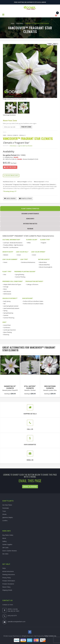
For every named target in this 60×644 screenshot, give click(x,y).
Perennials (6, 508)
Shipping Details (7, 590)
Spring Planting (20, 274)
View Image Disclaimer (9, 115)
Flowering (6, 334)
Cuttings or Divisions (32, 284)
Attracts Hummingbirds (46, 267)
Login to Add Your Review (25, 145)
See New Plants (7, 504)
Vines (5, 135)
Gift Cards (5, 547)
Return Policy (6, 586)
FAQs (4, 568)
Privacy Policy (7, 577)
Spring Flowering (8, 313)
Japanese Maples (8, 517)
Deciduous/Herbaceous (28, 262)
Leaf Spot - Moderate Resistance (13, 242)
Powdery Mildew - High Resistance (13, 245)
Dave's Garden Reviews (10, 550)
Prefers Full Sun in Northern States (33, 301)
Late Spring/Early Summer (11, 306)
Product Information (9, 580)
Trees (4, 511)
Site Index (5, 553)
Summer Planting (20, 276)
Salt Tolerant (7, 291)
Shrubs (4, 514)
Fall (4, 303)
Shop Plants (20, 23)
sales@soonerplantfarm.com (16, 621)
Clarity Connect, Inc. (50, 635)
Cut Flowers (7, 327)
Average (6, 286)
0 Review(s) (13, 145)
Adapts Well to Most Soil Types (12, 284)
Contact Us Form (8, 604)
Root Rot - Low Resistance (11, 247)
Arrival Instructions (8, 571)
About (4, 538)
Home (13, 23)
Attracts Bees (43, 262)
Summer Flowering (9, 317)
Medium (6, 254)
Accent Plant (7, 325)
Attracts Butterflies (45, 264)
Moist (5, 289)
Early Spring (7, 301)
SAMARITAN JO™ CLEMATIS (10, 387)
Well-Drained (7, 293)
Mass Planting (8, 332)
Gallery (4, 541)
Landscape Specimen (10, 329)
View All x (22, 135)
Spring (5, 310)
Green (19, 254)
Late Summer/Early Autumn (11, 308)
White (29, 242)
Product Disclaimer (8, 583)
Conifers (5, 520)
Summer (6, 315)
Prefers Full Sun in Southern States (33, 303)
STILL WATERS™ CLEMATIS (30, 387)
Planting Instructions (9, 574)
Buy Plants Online (8, 535)
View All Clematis (13, 135)
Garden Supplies (7, 544)
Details (16, 157)
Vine (5, 274)
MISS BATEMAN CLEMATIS (50, 387)
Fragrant (44, 242)
